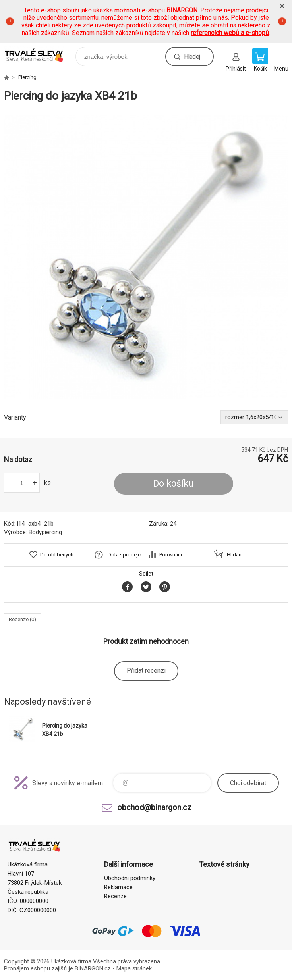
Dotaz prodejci (125, 555)
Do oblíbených (57, 555)
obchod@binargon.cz (154, 807)
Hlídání (235, 555)
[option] (146, 257)
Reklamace (118, 887)
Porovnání (171, 555)
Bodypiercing (45, 532)
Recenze (115, 896)
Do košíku (173, 484)
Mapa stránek (134, 968)
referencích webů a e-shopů (230, 33)
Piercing (27, 77)
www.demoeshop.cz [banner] (39, 55)
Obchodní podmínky (130, 878)
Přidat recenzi (146, 671)
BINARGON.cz (93, 968)
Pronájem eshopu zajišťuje (39, 968)
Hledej (192, 57)
